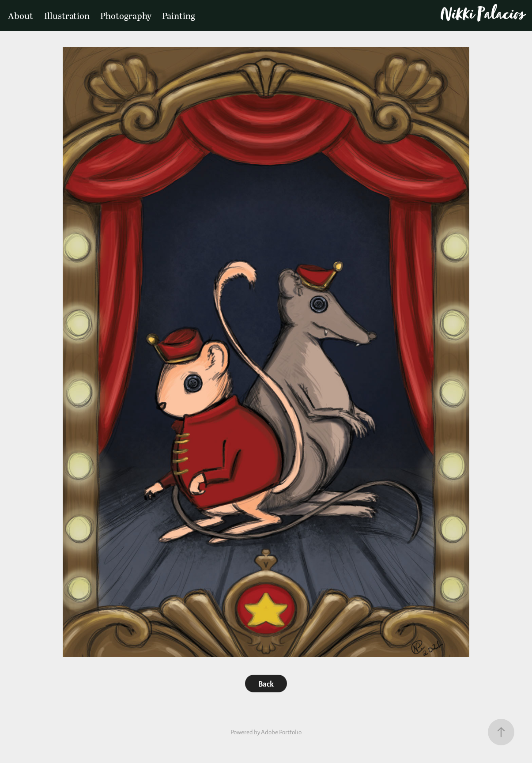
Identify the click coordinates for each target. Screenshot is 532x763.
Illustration (67, 15)
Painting (179, 15)
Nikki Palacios (482, 16)
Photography (126, 15)
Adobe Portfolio (281, 732)
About (21, 15)
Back (266, 684)
